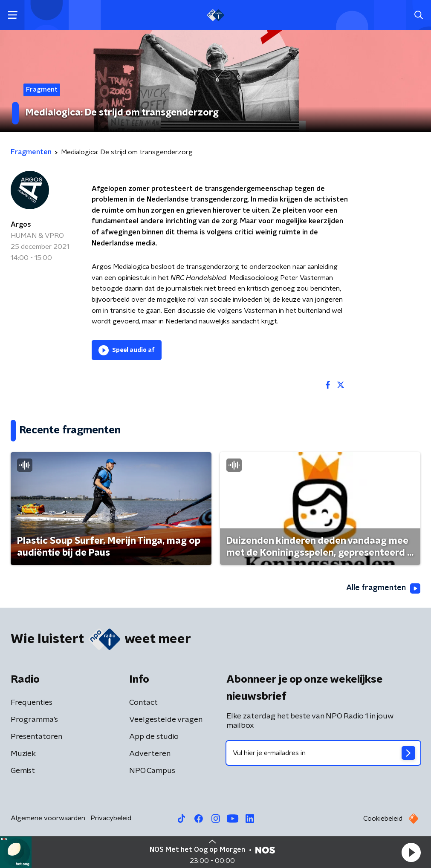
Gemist (23, 771)
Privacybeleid (111, 818)
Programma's (34, 720)
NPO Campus (152, 771)
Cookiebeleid (383, 819)
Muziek (23, 754)
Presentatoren (36, 737)
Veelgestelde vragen (166, 720)
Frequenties (32, 703)
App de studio (154, 737)
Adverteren (150, 754)
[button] (411, 852)
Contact (143, 703)
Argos (21, 225)
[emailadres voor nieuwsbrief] (324, 753)
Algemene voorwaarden (48, 818)
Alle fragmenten (383, 588)
